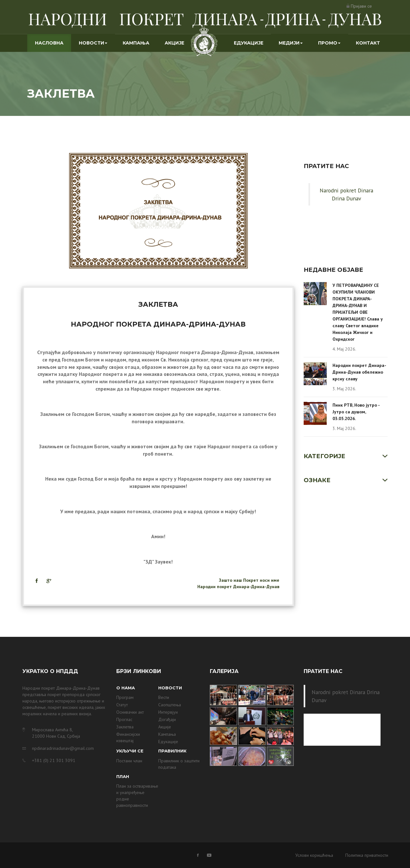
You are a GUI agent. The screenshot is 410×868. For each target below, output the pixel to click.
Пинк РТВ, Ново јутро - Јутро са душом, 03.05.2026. (356, 412)
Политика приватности (367, 855)
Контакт (368, 43)
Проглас (124, 719)
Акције (174, 43)
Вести (164, 697)
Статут (122, 705)
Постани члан (129, 761)
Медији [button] (291, 43)
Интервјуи (168, 712)
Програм (125, 697)
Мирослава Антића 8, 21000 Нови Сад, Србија (56, 733)
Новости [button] (93, 43)
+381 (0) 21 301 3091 (54, 760)
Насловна (53, 43)
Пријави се (361, 6)
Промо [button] (329, 43)
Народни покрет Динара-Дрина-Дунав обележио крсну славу (359, 372)
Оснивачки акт (130, 712)
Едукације (249, 43)
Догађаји (167, 719)
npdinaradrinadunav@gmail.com (63, 748)
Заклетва (125, 727)
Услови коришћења (314, 855)
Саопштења (170, 705)
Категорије (324, 456)
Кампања (136, 43)
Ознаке (317, 480)
